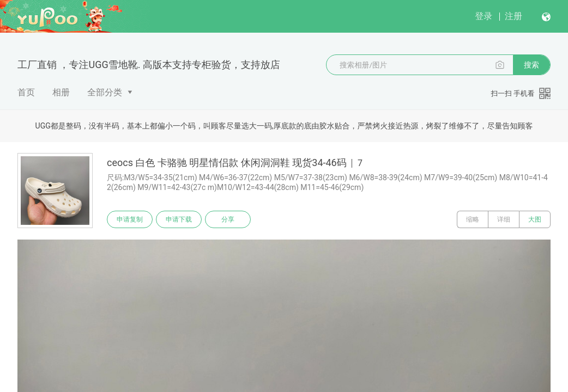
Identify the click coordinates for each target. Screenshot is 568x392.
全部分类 (105, 92)
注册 (513, 16)
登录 (484, 16)
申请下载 (179, 219)
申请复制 (130, 219)
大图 (535, 219)
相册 (61, 92)
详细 (504, 219)
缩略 (473, 219)
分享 (228, 219)
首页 (26, 92)
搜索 (531, 65)
